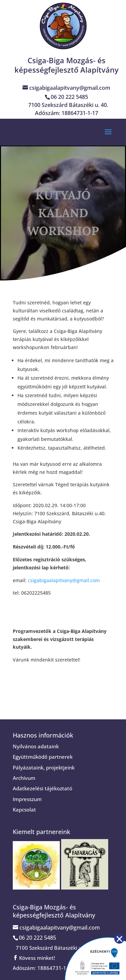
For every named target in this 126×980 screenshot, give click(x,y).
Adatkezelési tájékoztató (43, 788)
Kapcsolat (24, 809)
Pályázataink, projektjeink (44, 767)
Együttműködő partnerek (43, 757)
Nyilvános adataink (36, 746)
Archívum (24, 778)
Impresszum (27, 799)
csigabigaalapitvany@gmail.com (64, 580)
